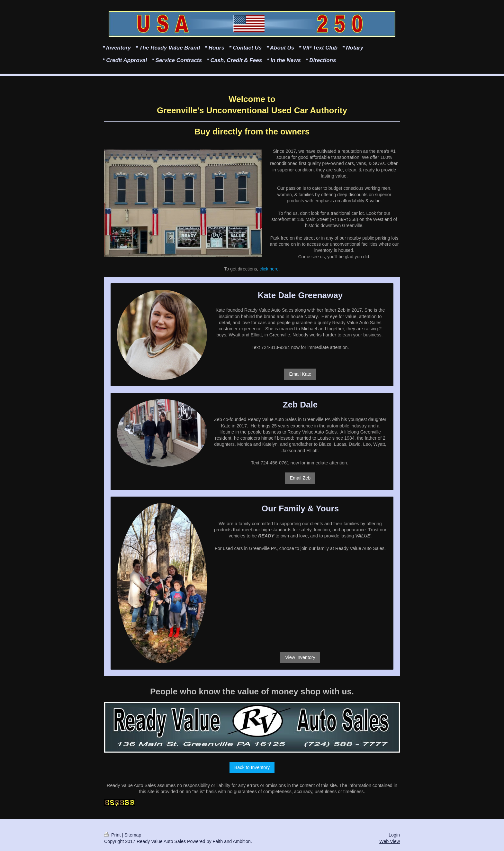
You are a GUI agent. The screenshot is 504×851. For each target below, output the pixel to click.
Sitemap (133, 835)
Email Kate (300, 374)
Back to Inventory (252, 767)
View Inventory (300, 657)
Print (113, 835)
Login (394, 835)
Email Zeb (300, 478)
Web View (390, 841)
